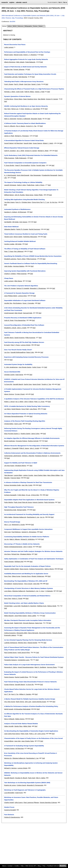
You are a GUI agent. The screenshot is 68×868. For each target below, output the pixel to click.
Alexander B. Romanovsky (35, 785)
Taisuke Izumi (8, 237)
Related (41, 26)
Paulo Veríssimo (49, 502)
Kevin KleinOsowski (23, 175)
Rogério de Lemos (10, 785)
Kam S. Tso (15, 694)
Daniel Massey (16, 409)
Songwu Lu (28, 109)
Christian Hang (26, 202)
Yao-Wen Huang (9, 202)
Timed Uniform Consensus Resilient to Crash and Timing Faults (26, 234)
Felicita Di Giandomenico (12, 817)
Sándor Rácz (18, 726)
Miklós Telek (27, 726)
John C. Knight (22, 328)
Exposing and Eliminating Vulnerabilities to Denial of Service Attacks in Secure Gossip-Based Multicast (34, 218)
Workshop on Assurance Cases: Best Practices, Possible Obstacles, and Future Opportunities (31, 799)
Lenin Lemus (41, 734)
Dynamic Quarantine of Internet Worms (17, 96)
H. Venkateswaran (54, 456)
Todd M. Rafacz (29, 92)
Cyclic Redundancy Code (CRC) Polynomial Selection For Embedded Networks (31, 155)
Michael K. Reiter (43, 151)
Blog (39, 866)
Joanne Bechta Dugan (39, 702)
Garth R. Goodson (10, 151)
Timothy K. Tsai (46, 384)
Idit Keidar (15, 222)
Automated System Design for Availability (18, 364)
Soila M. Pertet (9, 320)
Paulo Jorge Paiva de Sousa (23, 502)
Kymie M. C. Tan (31, 126)
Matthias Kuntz (42, 606)
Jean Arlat (36, 584)
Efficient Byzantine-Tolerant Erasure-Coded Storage (22, 148)
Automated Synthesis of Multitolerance (17, 209)
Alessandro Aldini (22, 633)
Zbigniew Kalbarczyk (20, 517)
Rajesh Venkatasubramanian (13, 547)
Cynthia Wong (9, 99)
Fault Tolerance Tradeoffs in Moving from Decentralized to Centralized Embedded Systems (32, 334)
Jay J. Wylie (20, 151)
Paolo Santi (32, 778)
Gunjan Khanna (9, 685)
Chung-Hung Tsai (37, 202)
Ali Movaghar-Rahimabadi (22, 709)
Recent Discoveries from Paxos (15, 45)
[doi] (42, 55)
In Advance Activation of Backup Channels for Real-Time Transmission (28, 482)
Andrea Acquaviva (10, 633)
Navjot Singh (37, 384)
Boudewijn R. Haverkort (29, 606)
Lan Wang (7, 409)
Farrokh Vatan (41, 165)
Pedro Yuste (24, 734)
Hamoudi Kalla (28, 313)
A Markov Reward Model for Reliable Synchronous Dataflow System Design (30, 699)
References (21, 26)
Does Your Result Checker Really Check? (18, 350)
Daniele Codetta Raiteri (12, 569)
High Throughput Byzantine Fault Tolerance (19, 507)
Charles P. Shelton (10, 274)
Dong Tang (8, 576)
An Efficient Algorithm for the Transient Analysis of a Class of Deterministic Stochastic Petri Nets (33, 715)
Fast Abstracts (9, 815)
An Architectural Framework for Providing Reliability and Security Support (29, 514)
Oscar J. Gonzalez (28, 303)
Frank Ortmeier (9, 562)
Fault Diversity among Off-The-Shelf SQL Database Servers (24, 342)
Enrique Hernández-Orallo (12, 485)
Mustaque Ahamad (41, 456)
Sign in (60, 2)
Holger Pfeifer (38, 195)
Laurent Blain (18, 475)
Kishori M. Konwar (10, 288)
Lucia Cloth (17, 606)
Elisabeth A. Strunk (10, 328)
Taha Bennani (8, 475)
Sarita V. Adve (21, 185)
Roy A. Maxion (21, 126)
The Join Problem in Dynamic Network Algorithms (21, 286)
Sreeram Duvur (26, 576)
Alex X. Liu (8, 525)
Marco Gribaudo (9, 719)
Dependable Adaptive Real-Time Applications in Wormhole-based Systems (29, 500)
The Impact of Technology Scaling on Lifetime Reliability (23, 182)
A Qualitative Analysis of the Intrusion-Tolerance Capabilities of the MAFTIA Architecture (34, 399)
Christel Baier (8, 606)
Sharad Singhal (32, 643)
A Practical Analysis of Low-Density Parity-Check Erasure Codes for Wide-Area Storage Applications (34, 132)
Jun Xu (42, 517)
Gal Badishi (8, 222)
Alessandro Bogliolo (45, 633)
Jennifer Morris (9, 338)
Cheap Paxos (9, 278)
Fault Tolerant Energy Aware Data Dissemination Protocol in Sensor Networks (30, 682)
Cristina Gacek (21, 785)
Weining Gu (8, 758)
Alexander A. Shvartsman (38, 288)
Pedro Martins (9, 502)
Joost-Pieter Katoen (21, 616)
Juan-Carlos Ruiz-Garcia (12, 734)
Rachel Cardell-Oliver (21, 677)
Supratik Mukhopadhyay (18, 352)
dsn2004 (12, 22)
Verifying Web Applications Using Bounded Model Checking (24, 200)
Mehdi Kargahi (9, 709)
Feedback (50, 866)
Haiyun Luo (15, 109)
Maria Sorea (29, 195)
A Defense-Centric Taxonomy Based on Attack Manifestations (25, 123)
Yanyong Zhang (52, 667)
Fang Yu (18, 202)
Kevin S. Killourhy (10, 126)
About (4, 866)
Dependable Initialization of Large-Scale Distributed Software (25, 300)
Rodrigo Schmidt (33, 441)
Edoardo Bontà (57, 633)
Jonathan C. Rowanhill (11, 448)
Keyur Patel (25, 409)
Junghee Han (8, 69)
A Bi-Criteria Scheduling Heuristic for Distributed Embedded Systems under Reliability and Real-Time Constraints (33, 309)
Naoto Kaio (39, 623)
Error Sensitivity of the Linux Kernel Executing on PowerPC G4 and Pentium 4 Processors (30, 754)
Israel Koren (19, 793)
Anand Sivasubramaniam (26, 667)
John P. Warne (29, 402)
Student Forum (9, 807)
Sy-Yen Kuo (54, 202)
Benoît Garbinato (10, 441)
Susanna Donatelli (10, 810)
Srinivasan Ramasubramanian (14, 416)
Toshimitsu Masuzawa (30, 237)
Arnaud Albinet (9, 741)
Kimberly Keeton (9, 749)
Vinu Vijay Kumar (10, 702)
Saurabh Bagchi (18, 384)
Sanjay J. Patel (40, 92)
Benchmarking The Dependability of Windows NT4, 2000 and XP (26, 581)
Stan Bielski (41, 99)
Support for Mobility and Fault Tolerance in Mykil (21, 463)
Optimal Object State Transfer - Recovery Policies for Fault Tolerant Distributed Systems (34, 657)
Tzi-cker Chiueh (20, 394)
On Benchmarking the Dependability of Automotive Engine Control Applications (31, 731)
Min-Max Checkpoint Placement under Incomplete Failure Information (28, 620)
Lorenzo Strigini (25, 345)
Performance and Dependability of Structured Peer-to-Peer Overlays (27, 52)
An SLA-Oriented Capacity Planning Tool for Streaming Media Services (28, 640)
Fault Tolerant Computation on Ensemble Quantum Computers (25, 163)
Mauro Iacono (24, 569)
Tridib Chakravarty (21, 158)
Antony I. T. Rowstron (30, 55)
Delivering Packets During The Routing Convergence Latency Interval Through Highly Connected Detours (33, 430)
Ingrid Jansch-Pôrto (24, 653)
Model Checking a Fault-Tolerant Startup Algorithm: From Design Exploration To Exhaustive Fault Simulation (31, 191)
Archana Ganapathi (10, 495)
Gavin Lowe (18, 424)
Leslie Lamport (9, 47)
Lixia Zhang (36, 109)
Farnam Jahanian (19, 69)
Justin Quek (20, 92)
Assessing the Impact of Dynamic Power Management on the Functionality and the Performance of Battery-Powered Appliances (32, 629)
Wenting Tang (22, 643)
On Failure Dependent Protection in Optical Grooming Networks (26, 414)
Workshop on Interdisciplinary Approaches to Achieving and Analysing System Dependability (31, 764)
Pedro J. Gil (33, 734)
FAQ (44, 866)
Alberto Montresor (10, 62)
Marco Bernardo (33, 633)
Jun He (6, 539)
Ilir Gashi (7, 345)
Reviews (35, 26)
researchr (5, 2)
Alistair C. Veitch (48, 143)
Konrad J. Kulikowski (24, 119)
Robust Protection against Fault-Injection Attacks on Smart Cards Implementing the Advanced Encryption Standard (32, 115)
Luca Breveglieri (9, 793)
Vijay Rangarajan (35, 175)
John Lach (28, 702)
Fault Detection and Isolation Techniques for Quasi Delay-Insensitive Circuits (30, 74)
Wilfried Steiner (9, 195)
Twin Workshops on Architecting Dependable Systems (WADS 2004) (27, 783)
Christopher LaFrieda (11, 77)
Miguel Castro (9, 55)
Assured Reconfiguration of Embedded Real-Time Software (24, 325)
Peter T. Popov (9, 251)
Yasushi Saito (28, 143)
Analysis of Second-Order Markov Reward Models (21, 724)
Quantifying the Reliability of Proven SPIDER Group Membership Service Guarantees (33, 256)
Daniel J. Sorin (36, 84)
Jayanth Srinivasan (10, 185)
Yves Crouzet (28, 584)
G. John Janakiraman (11, 367)
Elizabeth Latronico (10, 259)
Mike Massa (18, 281)
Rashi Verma (20, 702)
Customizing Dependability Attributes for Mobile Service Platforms (27, 537)
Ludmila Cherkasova (11, 643)
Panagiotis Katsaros (10, 660)
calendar (19, 2)
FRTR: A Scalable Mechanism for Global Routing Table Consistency (27, 406)
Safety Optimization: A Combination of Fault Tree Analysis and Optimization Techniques (34, 559)
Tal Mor (33, 165)
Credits (17, 866)
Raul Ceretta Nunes (10, 653)
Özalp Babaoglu (30, 62)
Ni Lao (28, 495)
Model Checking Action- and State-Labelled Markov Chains (24, 603)
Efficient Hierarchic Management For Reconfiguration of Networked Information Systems (34, 446)
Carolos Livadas (9, 244)
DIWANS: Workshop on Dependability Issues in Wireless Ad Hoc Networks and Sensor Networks (33, 774)
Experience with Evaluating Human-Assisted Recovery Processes (26, 357)
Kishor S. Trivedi (17, 599)
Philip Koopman (9, 158)
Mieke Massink (9, 616)
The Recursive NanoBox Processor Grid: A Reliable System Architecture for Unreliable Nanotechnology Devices (33, 171)
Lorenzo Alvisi (22, 296)
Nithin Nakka (8, 517)
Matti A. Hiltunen (15, 539)
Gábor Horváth (9, 726)
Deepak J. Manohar (28, 456)
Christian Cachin (9, 375)
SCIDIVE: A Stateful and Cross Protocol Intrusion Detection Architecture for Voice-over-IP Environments (34, 380)
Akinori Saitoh (18, 237)
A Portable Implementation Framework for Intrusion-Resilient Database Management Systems (33, 390)
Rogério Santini (25, 434)
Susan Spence (37, 143)
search (25, 2)
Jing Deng (7, 554)
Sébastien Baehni (10, 229)
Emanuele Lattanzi (10, 635)
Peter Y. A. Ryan (39, 402)
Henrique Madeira (19, 266)
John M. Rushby (20, 195)
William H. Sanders (25, 694)
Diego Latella (32, 616)
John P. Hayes (28, 547)
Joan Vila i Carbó (27, 485)
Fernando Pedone (21, 441)
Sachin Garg (28, 384)
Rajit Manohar (23, 77)
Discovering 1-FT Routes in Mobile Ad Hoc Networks (22, 544)
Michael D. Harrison (10, 768)
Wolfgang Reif (19, 562)
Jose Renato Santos (25, 367)
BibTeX (15, 26)
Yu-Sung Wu (8, 384)
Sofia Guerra (19, 803)
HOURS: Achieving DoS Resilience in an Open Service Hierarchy (26, 106)
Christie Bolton (9, 424)
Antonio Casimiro (38, 502)
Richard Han (15, 554)
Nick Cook (7, 532)
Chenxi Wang (18, 99)
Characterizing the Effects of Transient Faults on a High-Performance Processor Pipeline (34, 89)
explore (12, 2)
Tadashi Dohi (18, 623)
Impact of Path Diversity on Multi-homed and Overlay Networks (25, 67)
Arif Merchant (18, 143)
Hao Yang (7, 109)
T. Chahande (49, 591)
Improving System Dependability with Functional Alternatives (25, 271)
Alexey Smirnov (9, 394)
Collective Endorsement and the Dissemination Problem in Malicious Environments (32, 453)
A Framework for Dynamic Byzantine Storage (19, 293)
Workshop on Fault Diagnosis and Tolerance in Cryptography (25, 790)
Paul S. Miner (21, 259)
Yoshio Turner (36, 367)
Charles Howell (9, 803)
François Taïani (15, 478)
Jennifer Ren (8, 303)
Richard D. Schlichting (28, 539)
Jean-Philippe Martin (11, 296)
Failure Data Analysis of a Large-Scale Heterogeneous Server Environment (29, 665)
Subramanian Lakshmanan (13, 456)
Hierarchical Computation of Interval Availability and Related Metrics (27, 596)
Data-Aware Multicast (11, 227)
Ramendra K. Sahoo (11, 667)
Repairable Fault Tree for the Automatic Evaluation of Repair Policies (27, 566)
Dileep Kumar (16, 576)
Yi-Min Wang (21, 495)
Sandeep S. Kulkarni (11, 212)
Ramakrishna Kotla (10, 510)
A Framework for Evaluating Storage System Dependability (24, 746)
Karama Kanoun (18, 584)
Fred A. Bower (9, 84)
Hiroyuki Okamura (29, 623)
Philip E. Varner (24, 448)
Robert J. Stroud (9, 402)
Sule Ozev (27, 84)
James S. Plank (9, 136)
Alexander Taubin (36, 119)
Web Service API (31, 866)
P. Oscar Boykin (9, 165)
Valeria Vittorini (49, 569)
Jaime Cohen (35, 434)
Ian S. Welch (19, 402)
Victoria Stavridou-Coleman (48, 803)
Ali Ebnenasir (22, 212)
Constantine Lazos (23, 660)
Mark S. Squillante (40, 667)
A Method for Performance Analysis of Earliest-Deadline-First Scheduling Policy (31, 706)
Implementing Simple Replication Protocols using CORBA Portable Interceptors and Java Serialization (34, 471)
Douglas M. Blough (21, 778)
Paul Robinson (16, 532)
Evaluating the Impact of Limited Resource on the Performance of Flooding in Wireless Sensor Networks (33, 673)
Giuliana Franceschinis (36, 569)
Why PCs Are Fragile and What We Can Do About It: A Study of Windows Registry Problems (32, 491)
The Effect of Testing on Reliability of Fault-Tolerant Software (25, 249)
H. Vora (42, 591)
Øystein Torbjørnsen (38, 576)
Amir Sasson (23, 222)
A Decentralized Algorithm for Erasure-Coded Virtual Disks (24, 141)
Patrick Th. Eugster (22, 229)
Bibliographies (28, 26)
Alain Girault (18, 313)
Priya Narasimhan (20, 320)
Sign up (65, 2)
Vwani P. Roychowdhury (23, 165)
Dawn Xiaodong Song (30, 99)
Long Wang (8, 591)
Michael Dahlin (22, 510)
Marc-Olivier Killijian (53, 475)
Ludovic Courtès (28, 475)
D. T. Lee (46, 202)
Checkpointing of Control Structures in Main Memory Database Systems (29, 588)
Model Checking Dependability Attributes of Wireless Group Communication (30, 613)
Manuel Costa (18, 55)
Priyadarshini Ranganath (49, 175)
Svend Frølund (9, 143)
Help (22, 866)
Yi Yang (22, 109)
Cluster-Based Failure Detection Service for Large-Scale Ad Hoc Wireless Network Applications (32, 690)
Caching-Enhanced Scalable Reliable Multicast (20, 241)
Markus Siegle (52, 606)
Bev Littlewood (19, 251)
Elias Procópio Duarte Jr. (12, 434)
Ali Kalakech (8, 584)
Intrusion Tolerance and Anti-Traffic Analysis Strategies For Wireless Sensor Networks (33, 551)
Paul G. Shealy (19, 84)
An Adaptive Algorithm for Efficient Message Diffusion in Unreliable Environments (32, 438)
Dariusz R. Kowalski (23, 288)
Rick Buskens (17, 303)
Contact (10, 866)
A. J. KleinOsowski (10, 175)
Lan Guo (7, 352)
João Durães (8, 266)
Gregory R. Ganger (52, 99)
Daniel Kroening (19, 338)
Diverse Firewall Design (12, 522)
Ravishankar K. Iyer (33, 517)
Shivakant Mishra (21, 466)
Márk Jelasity (20, 62)
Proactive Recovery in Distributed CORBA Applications (23, 318)
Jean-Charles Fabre (40, 475)
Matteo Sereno (20, 719)
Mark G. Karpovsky (10, 119)
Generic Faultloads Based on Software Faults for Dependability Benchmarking (31, 263)
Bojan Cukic (30, 352)
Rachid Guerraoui (35, 229)
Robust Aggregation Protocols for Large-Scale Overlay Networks (26, 59)
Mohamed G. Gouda (18, 525)
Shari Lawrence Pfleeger (31, 803)
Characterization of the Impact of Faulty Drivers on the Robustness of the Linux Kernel (33, 738)
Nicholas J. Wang (10, 92)
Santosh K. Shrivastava (29, 532)
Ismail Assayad (9, 313)
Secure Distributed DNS (12, 372)
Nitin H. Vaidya (41, 778)
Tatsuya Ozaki (9, 623)
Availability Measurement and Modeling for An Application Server (26, 574)
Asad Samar (19, 375)
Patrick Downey (9, 677)
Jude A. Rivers (40, 185)
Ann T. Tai (7, 694)
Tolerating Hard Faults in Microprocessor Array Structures (24, 82)
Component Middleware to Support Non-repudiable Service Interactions (28, 529)
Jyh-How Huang (9, 466)
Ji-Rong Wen (35, 495)
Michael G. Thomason (22, 136)
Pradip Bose (31, 185)
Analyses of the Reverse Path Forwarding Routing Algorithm (25, 421)
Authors (10, 26)
